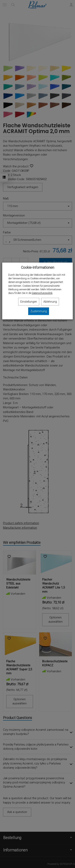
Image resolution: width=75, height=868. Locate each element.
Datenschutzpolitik (42, 293)
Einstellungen (29, 302)
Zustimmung (39, 311)
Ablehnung (50, 302)
